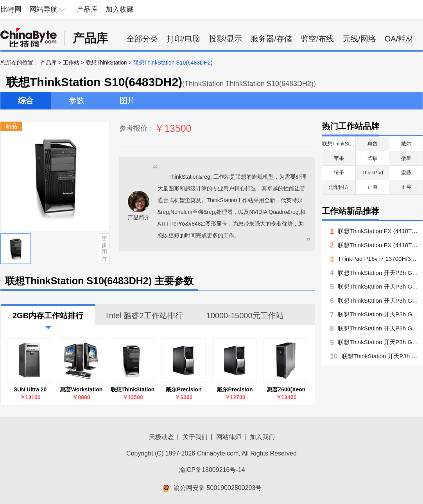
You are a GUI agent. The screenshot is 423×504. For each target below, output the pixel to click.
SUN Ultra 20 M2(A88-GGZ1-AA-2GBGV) (30, 390)
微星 (406, 158)
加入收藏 (120, 9)
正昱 (406, 187)
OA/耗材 (399, 39)
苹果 (339, 158)
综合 (26, 100)
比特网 (11, 9)
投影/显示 (226, 39)
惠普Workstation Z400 (82, 390)
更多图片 (104, 248)
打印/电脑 (183, 39)
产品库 (87, 9)
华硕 (373, 158)
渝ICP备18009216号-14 (212, 470)
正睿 (373, 187)
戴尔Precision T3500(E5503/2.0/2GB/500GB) (184, 390)
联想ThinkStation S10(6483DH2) (133, 390)
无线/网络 (359, 39)
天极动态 (161, 437)
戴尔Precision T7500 (235, 390)
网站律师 (229, 437)
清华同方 (339, 187)
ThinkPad (372, 173)
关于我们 (195, 437)
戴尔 (406, 144)
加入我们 (262, 437)
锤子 (339, 173)
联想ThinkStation (106, 63)
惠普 (373, 144)
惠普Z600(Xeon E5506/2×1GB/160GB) (286, 390)
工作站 (71, 63)
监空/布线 (317, 39)
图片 (127, 100)
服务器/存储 (271, 39)
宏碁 (406, 173)
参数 (77, 100)
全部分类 (142, 39)
